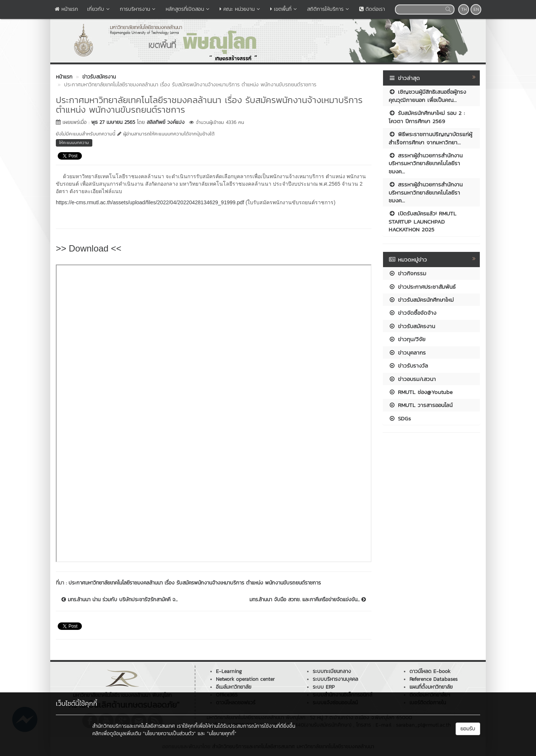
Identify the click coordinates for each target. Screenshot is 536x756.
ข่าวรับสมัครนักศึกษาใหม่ (421, 300)
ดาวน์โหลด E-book (430, 671)
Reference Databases (433, 679)
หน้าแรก (66, 9)
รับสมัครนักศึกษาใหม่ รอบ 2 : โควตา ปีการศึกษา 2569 (427, 117)
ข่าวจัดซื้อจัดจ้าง (412, 313)
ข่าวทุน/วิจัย (407, 339)
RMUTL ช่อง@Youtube (421, 392)
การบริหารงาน (138, 9)
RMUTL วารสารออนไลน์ (421, 405)
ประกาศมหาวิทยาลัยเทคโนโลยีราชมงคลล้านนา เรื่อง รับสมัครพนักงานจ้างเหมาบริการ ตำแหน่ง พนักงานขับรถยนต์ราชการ (195, 583)
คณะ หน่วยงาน (240, 9)
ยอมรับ (468, 729)
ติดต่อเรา (372, 9)
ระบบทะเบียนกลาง (332, 671)
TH (464, 9)
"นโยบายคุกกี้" (222, 733)
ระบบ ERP (324, 687)
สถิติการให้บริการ (329, 9)
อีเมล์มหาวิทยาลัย (234, 687)
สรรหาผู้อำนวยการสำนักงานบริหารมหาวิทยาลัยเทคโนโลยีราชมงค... (426, 163)
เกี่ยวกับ (99, 9)
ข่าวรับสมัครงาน (412, 326)
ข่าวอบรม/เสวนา (412, 379)
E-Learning (229, 671)
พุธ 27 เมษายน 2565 (113, 122)
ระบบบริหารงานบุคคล (335, 679)
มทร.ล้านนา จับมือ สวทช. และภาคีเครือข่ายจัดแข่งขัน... (308, 600)
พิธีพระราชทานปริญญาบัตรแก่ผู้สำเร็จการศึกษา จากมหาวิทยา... (430, 138)
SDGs (400, 418)
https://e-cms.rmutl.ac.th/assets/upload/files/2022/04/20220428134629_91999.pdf (150, 202)
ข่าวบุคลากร (407, 353)
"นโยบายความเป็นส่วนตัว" (169, 733)
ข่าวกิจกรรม (407, 273)
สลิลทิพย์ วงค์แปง (166, 122)
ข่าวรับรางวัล (408, 366)
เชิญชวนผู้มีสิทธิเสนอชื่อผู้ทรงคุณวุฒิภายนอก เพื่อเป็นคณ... (427, 96)
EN (476, 9)
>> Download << (89, 248)
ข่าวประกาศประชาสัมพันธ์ (422, 287)
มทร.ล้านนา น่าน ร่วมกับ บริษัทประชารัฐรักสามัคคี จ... (119, 600)
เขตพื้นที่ (284, 9)
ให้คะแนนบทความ (74, 142)
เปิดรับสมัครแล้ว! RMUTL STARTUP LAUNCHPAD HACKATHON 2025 (422, 221)
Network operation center (245, 679)
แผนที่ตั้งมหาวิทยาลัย (431, 687)
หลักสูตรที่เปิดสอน (188, 9)
